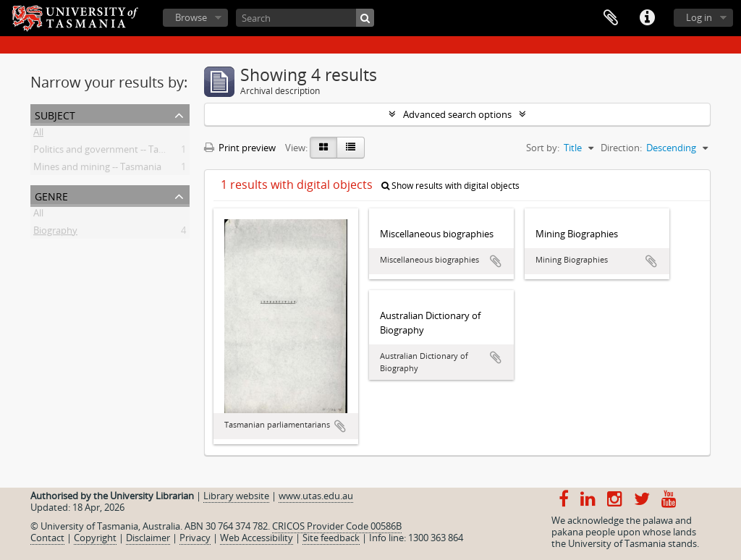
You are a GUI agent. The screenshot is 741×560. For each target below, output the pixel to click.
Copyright (95, 538)
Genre (51, 195)
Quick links (647, 18)
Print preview (240, 148)
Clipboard (611, 18)
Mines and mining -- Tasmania (97, 169)
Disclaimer (148, 538)
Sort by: (543, 148)
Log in (699, 17)
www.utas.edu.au (316, 496)
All (38, 135)
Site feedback (331, 538)
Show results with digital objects (450, 186)
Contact (47, 538)
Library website (236, 496)
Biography (55, 233)
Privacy (195, 538)
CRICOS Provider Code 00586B (337, 526)
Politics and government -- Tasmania (111, 152)
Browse (191, 17)
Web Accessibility (257, 538)
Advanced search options (457, 114)
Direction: (621, 148)
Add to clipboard (340, 426)
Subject (55, 114)
